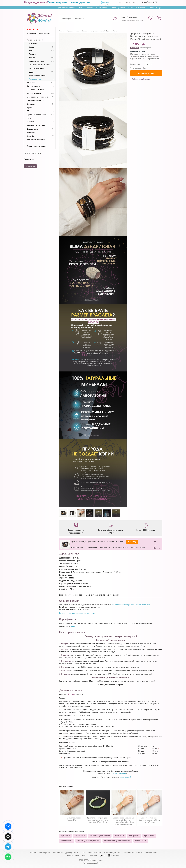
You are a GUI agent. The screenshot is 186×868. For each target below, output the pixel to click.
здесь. (73, 626)
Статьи (139, 853)
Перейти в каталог (119, 773)
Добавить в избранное (141, 79)
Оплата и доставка (118, 8)
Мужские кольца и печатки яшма (117, 841)
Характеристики (77, 548)
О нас (130, 8)
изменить (79, 694)
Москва (106, 2)
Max (103, 856)
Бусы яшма (65, 836)
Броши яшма (149, 836)
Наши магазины (102, 8)
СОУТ (84, 856)
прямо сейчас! (125, 777)
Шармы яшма (141, 841)
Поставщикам (44, 853)
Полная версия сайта (91, 863)
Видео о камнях (73, 856)
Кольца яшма (134, 836)
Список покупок (33, 153)
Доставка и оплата (138, 548)
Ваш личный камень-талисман (39, 33)
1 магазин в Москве (105, 5)
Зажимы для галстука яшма (88, 841)
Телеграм (93, 856)
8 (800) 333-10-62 (150, 2)
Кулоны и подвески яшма (100, 836)
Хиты (81, 8)
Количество (135, 64)
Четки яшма (119, 836)
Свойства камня (92, 548)
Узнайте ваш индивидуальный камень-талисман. (131, 605)
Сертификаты (141, 8)
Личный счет (58, 853)
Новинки (89, 8)
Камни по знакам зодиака (37, 146)
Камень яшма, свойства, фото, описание (77, 613)
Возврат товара (155, 8)
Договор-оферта (72, 853)
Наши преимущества (121, 548)
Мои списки (30, 166)
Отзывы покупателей (112, 853)
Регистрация (132, 17)
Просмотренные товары (66, 8)
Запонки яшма (67, 841)
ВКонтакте (113, 855)
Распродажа (32, 30)
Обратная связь (151, 853)
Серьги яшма (80, 836)
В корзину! (132, 542)
